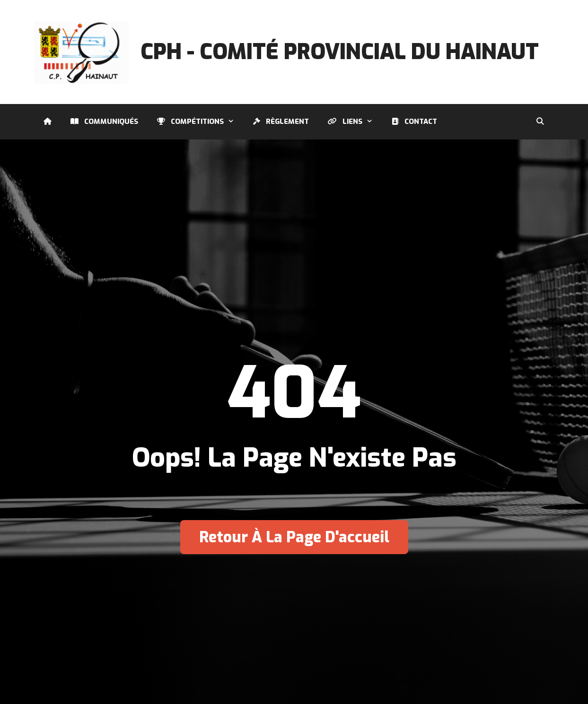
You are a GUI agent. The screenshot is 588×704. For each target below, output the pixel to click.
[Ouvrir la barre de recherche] (540, 122)
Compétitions (200, 122)
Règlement (281, 122)
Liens (355, 122)
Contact (414, 122)
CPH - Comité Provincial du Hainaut (340, 52)
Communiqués (104, 122)
